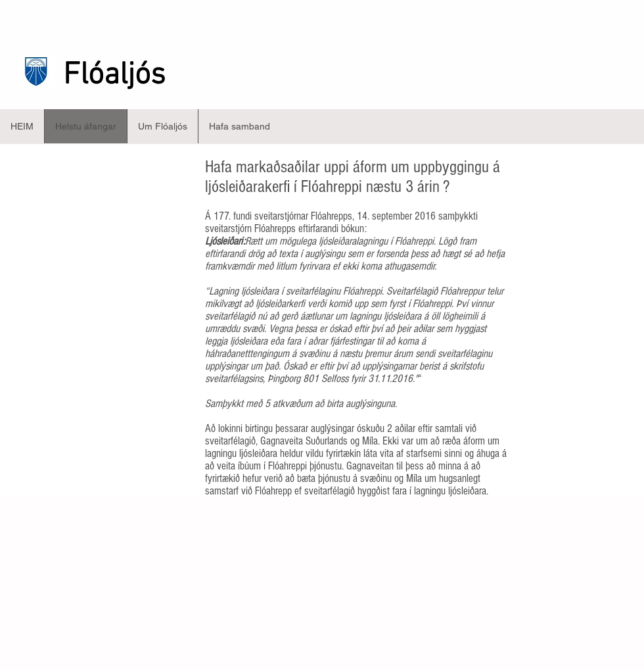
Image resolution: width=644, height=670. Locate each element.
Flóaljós (114, 76)
